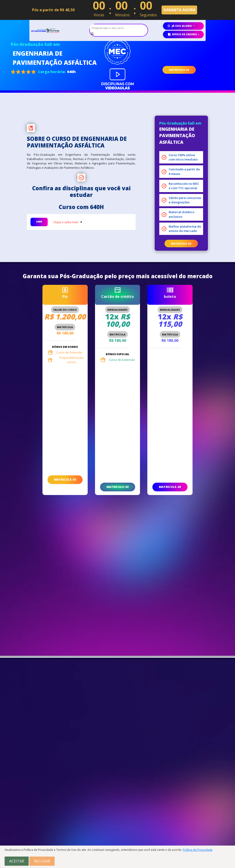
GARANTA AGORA (179, 10)
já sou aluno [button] (180, 26)
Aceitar (17, 861)
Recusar (42, 861)
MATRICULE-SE (179, 70)
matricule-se (181, 244)
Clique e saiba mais (66, 222)
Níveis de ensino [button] (182, 34)
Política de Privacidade (198, 850)
